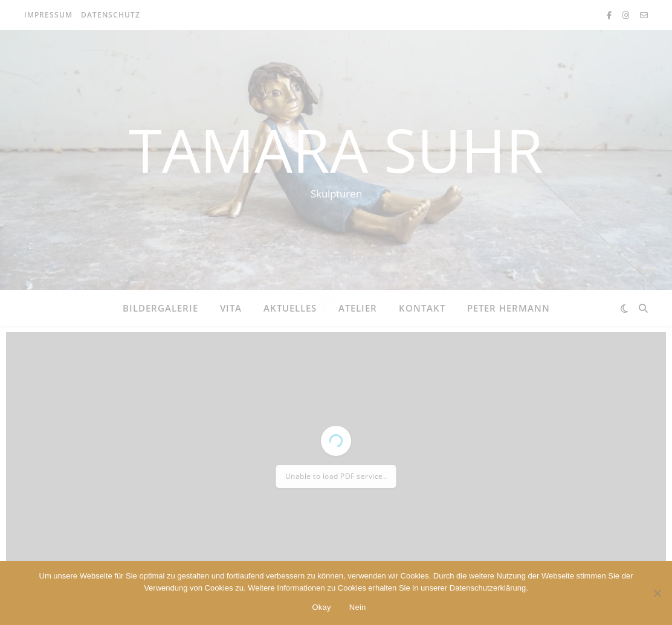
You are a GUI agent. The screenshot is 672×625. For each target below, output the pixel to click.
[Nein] (657, 593)
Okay (321, 607)
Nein (358, 607)
